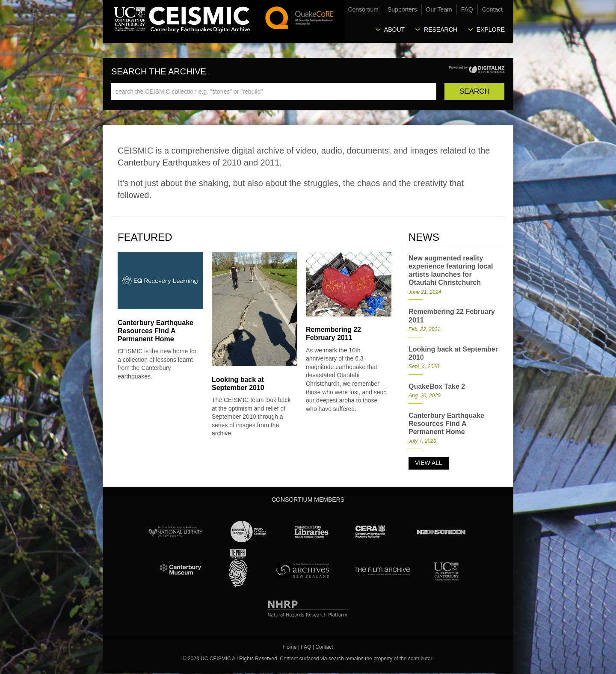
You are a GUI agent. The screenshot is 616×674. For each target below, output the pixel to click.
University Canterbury (446, 570)
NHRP (308, 607)
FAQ (467, 9)
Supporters (402, 9)
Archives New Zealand (301, 570)
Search (475, 91)
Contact (492, 9)
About (394, 30)
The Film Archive (382, 570)
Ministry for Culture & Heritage (249, 532)
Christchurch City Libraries (311, 532)
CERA (370, 532)
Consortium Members (308, 500)
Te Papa (238, 568)
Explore (491, 30)
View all (429, 463)
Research (441, 30)
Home (290, 647)
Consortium (363, 9)
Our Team (439, 9)
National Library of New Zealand (175, 532)
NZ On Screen (441, 532)
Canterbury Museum (181, 570)
